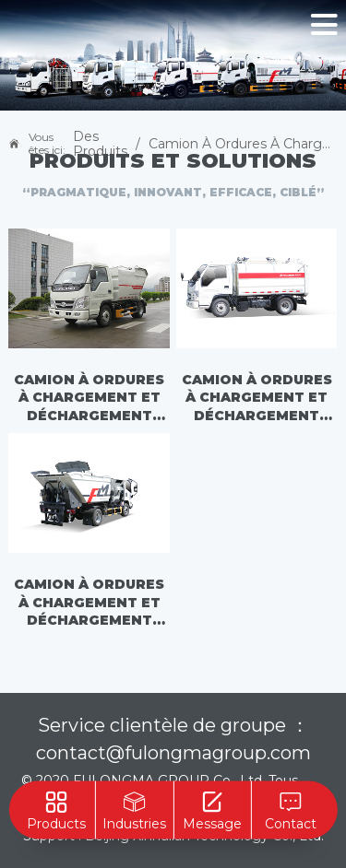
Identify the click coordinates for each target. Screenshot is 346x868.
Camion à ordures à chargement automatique (243, 144)
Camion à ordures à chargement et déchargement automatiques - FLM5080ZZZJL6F (89, 604)
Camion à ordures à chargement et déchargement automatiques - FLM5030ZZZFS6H (89, 399)
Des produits (100, 144)
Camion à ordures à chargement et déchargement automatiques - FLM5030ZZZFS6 (257, 399)
